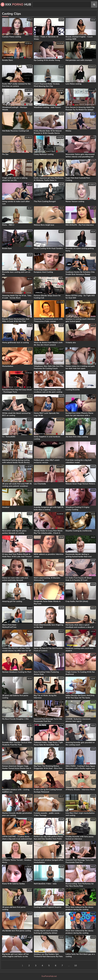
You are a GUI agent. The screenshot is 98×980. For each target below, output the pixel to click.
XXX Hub (16, 4)
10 (76, 966)
